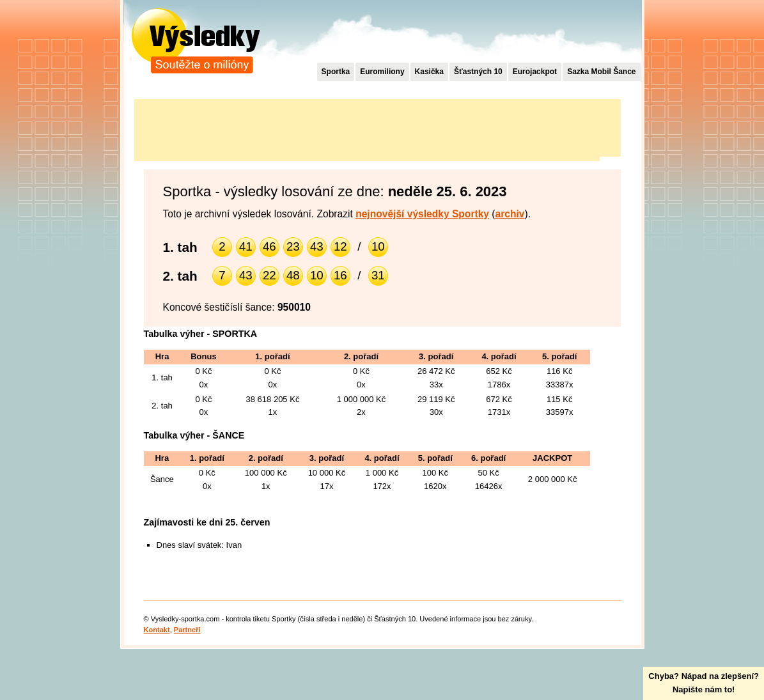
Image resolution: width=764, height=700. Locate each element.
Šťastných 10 (478, 72)
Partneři (187, 630)
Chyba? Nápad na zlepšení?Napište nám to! (704, 683)
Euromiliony (382, 72)
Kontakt (157, 630)
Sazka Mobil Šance (601, 72)
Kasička (429, 72)
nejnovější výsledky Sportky (422, 214)
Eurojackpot (535, 72)
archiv (510, 214)
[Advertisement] (367, 128)
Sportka (336, 72)
